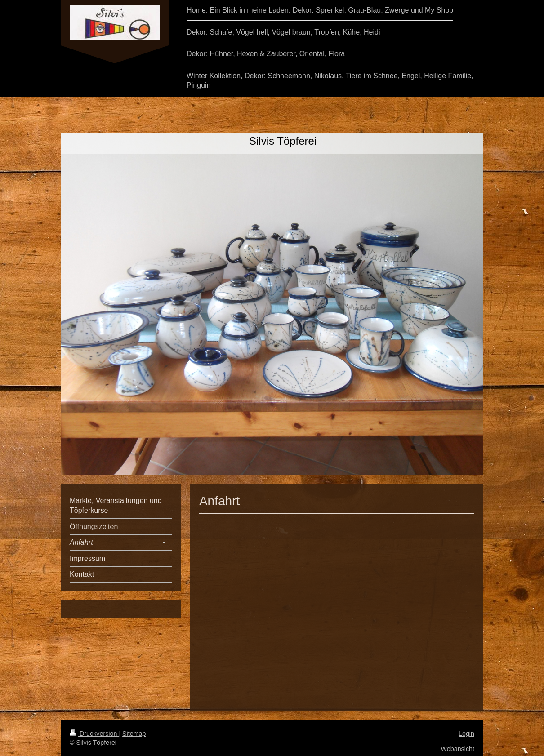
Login (466, 734)
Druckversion (94, 734)
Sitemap (134, 734)
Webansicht (458, 749)
